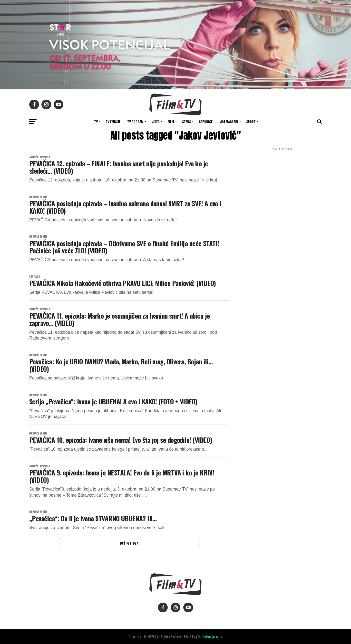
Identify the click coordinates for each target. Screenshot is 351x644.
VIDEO (156, 121)
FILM (171, 121)
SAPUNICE (206, 121)
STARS (186, 121)
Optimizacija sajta (210, 637)
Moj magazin (229, 121)
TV (96, 121)
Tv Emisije (113, 121)
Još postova (129, 543)
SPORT (251, 121)
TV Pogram (135, 121)
